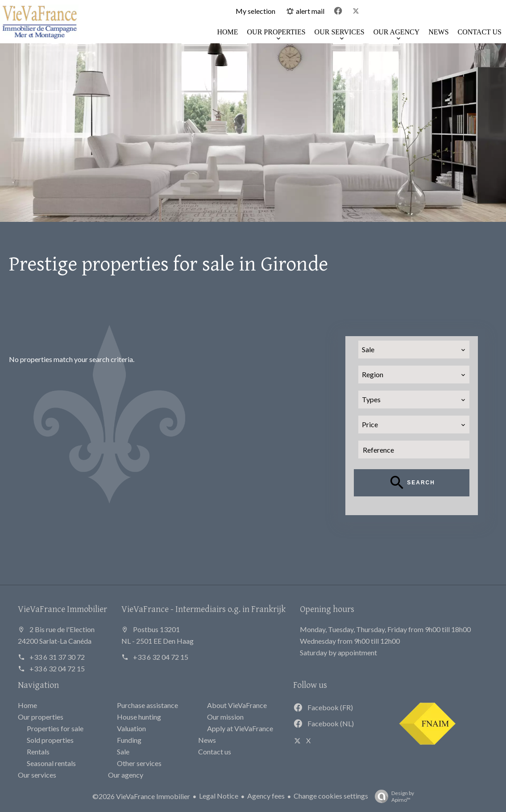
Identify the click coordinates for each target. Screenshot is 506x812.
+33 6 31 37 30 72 (57, 657)
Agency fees (266, 796)
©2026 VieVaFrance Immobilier (141, 796)
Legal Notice (219, 796)
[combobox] (414, 350)
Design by (392, 796)
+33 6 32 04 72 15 (57, 668)
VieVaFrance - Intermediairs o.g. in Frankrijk (203, 609)
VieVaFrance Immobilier (62, 609)
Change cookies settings (331, 796)
